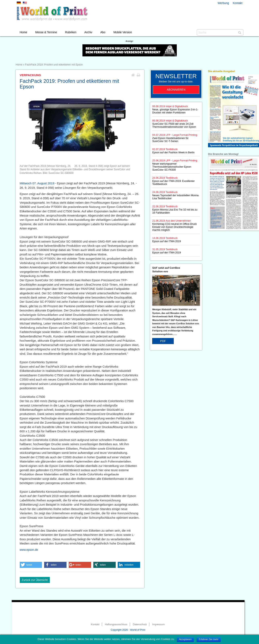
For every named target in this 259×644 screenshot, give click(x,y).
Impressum (158, 624)
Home (23, 32)
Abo (103, 32)
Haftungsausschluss (116, 624)
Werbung (223, 3)
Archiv (88, 32)
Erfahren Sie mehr (209, 639)
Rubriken (71, 32)
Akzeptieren (185, 639)
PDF (163, 341)
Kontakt (238, 3)
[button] (31, 565)
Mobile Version (123, 32)
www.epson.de (29, 550)
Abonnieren (176, 90)
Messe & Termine (46, 32)
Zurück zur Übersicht (35, 580)
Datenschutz (140, 624)
